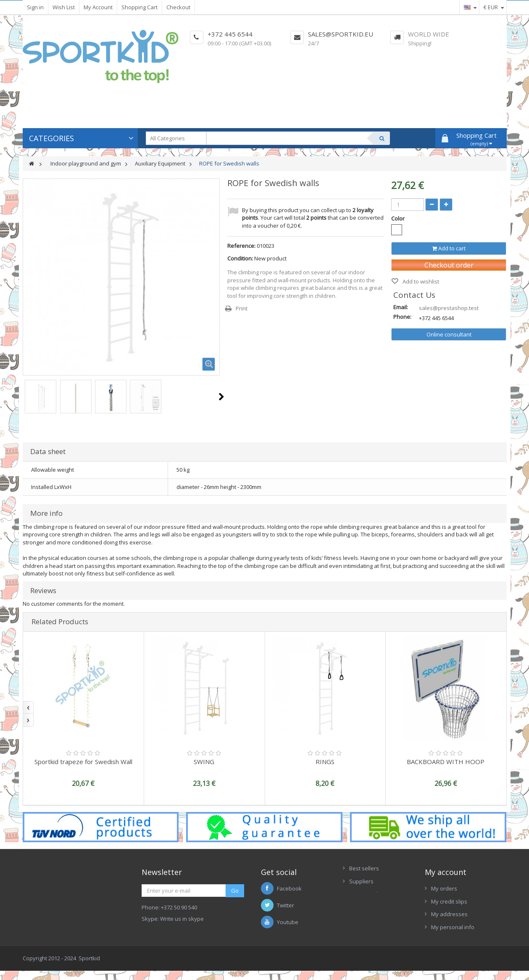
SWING (204, 762)
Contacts (360, 907)
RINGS (325, 762)
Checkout (178, 7)
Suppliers (361, 881)
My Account (98, 7)
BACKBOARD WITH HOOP (446, 762)
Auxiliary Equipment (160, 163)
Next (221, 397)
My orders (444, 888)
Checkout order (449, 265)
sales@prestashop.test (449, 308)
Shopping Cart (139, 7)
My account (446, 872)
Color (399, 218)
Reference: (241, 246)
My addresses (449, 914)
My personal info (453, 927)
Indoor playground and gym (86, 163)
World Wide (429, 34)
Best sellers (364, 868)
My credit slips (449, 901)
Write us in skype (182, 919)
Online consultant (449, 334)
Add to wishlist (420, 281)
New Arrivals (365, 894)
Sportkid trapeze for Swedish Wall (83, 762)
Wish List (64, 7)
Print (242, 308)
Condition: (240, 258)
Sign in (35, 7)
